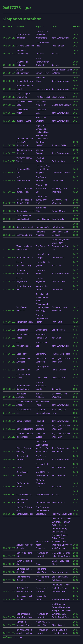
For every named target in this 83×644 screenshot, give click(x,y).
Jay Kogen (57, 358)
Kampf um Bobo (24, 421)
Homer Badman (43, 219)
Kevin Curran (64, 556)
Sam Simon (57, 452)
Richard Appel (58, 503)
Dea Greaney (58, 561)
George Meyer (58, 211)
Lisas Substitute (43, 495)
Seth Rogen (57, 232)
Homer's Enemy (43, 89)
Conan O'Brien (58, 258)
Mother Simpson (43, 503)
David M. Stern (59, 161)
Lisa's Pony (41, 354)
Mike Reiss (65, 354)
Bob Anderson (58, 330)
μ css (19, 637)
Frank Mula (57, 322)
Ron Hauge (63, 633)
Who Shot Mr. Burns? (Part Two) (42, 200)
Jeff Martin (57, 266)
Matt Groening (58, 548)
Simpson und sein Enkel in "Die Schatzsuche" (25, 142)
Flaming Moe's (42, 227)
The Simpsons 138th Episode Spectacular (42, 511)
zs (13, 637)
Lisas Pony (21, 354)
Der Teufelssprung (25, 429)
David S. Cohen (59, 281)
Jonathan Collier (59, 145)
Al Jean (55, 354)
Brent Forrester (59, 70)
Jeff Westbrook (59, 467)
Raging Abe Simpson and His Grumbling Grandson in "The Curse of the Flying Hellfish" (42, 135)
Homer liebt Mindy (25, 322)
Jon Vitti (55, 54)
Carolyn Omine (59, 591)
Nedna (20, 467)
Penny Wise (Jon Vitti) (62, 514)
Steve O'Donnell (59, 97)
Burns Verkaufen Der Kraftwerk (42, 62)
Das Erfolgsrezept (25, 227)
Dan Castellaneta (60, 577)
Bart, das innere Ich (25, 211)
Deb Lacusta (58, 580)
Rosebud (40, 421)
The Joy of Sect (43, 97)
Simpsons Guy (23, 370)
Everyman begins (24, 235)
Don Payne (62, 588)
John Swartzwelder (60, 38)
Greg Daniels (58, 219)
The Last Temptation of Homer (42, 319)
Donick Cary (64, 617)
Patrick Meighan (59, 370)
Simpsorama (22, 330)
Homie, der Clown (25, 81)
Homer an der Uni (25, 258)
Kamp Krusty (41, 378)
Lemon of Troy (42, 73)
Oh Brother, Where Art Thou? (41, 483)
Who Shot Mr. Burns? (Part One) (42, 189)
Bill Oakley (57, 189)
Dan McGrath (58, 181)
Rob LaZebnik (58, 585)
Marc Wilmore (58, 553)
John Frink (57, 410)
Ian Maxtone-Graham (61, 105)
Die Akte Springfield (25, 46)
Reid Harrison (58, 46)
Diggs (38, 564)
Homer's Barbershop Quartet (41, 386)
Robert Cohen (58, 227)
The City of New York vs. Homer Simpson (43, 169)
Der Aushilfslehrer (25, 495)
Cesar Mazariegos (60, 572)
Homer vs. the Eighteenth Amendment (42, 35)
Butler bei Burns (24, 121)
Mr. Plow (39, 54)
